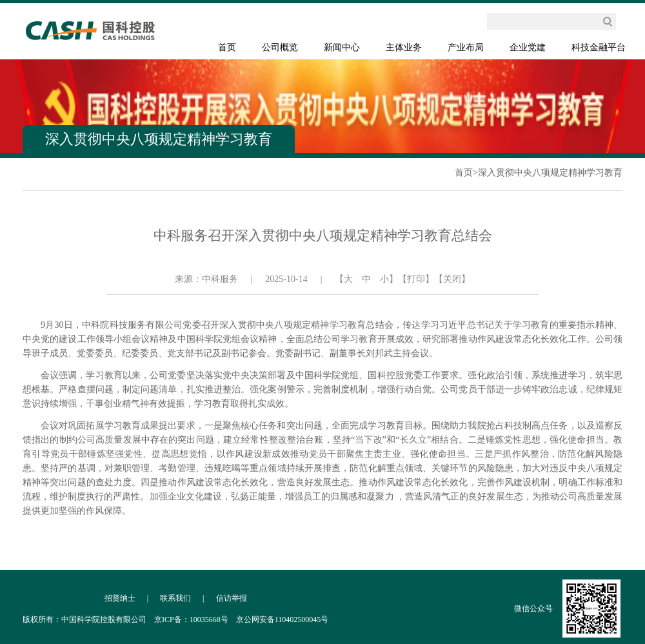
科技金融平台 (599, 47)
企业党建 (528, 47)
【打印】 (416, 279)
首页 (227, 47)
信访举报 (232, 598)
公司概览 (280, 47)
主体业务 (404, 47)
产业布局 (466, 47)
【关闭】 (452, 279)
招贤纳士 (120, 598)
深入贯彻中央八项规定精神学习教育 (550, 173)
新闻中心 (342, 47)
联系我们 (175, 598)
